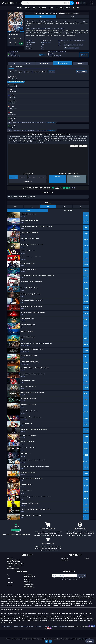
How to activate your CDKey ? (15, 579)
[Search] (72, 3)
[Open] (18, 3)
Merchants (64, 574)
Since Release (13, 191)
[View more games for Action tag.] (73, 46)
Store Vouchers (28, 589)
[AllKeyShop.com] (8, 3)
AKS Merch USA (28, 600)
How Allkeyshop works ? (14, 574)
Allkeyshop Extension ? (13, 582)
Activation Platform (40, 81)
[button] (92, 3)
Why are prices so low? (13, 575)
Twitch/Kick (64, 572)
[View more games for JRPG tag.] (81, 46)
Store (12, 81)
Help (90, 641)
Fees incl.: (81, 81)
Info (40, 17)
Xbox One (71, 40)
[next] (22, 32)
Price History (19, 76)
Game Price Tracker (29, 590)
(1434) (63, 202)
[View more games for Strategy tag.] (67, 46)
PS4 (67, 40)
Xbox (42, 49)
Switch (83, 40)
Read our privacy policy (85, 639)
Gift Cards (27, 593)
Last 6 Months (32, 191)
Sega (42, 45)
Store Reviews (28, 597)
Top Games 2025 (29, 598)
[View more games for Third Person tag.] (68, 48)
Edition (28, 81)
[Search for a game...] (48, 3)
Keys (51, 81)
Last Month (42, 191)
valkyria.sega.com (46, 43)
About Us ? (10, 572)
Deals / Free (27, 595)
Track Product (28, 195)
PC (65, 40)
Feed (73, 17)
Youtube (87, 572)
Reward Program (29, 592)
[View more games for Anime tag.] (75, 48)
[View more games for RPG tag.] (77, 46)
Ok (46, 642)
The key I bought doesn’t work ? (16, 577)
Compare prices (51, 136)
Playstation (10, 596)
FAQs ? (9, 580)
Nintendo (9, 600)
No (50, 642)
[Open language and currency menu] (81, 3)
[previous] (9, 32)
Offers (11, 76)
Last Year (23, 191)
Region (20, 81)
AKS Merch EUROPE (29, 602)
